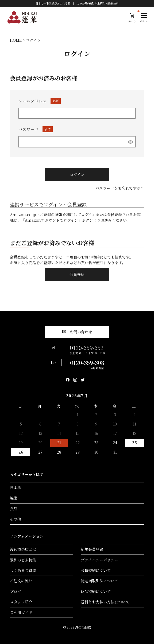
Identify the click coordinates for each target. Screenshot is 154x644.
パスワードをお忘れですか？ (120, 188)
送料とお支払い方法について (105, 602)
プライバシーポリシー (99, 560)
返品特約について (96, 591)
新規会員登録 (92, 549)
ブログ (16, 591)
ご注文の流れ (21, 581)
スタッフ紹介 (21, 602)
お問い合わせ (81, 332)
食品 (14, 509)
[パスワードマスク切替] (131, 142)
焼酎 (14, 498)
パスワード (36, 129)
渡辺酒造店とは (23, 549)
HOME (16, 40)
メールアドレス (40, 101)
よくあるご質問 (23, 570)
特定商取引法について (99, 581)
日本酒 (16, 487)
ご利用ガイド (21, 612)
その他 (16, 519)
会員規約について (96, 570)
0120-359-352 (87, 349)
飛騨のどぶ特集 (23, 560)
